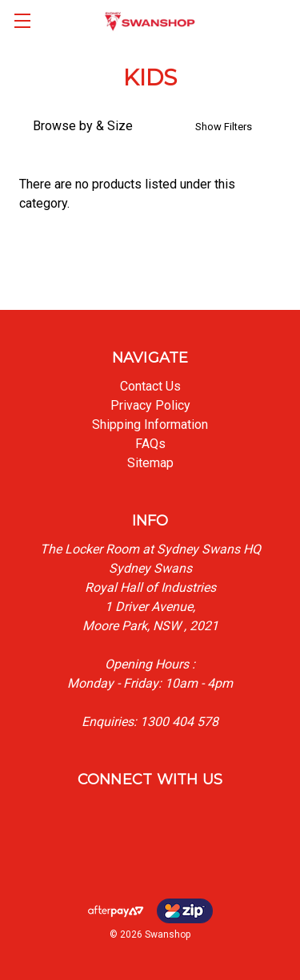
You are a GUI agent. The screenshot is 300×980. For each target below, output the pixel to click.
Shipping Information (150, 425)
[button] (150, 126)
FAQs (150, 444)
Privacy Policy (150, 405)
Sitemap (150, 463)
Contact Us (150, 386)
